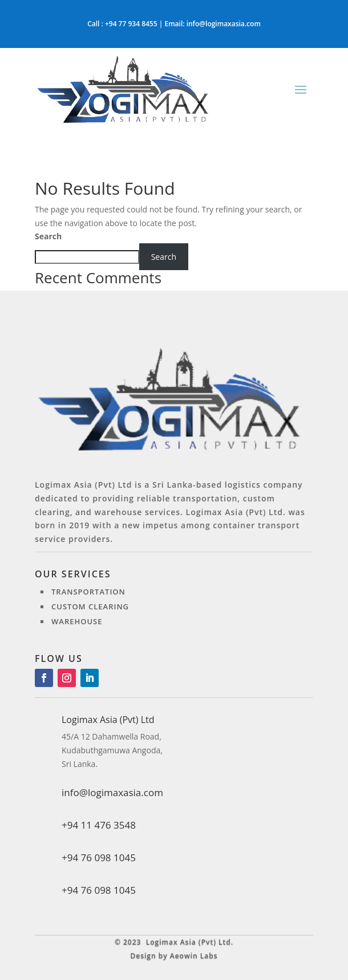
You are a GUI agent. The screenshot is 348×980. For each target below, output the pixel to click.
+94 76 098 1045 (99, 890)
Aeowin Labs (194, 956)
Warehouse (77, 621)
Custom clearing (90, 607)
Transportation (88, 592)
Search (48, 236)
